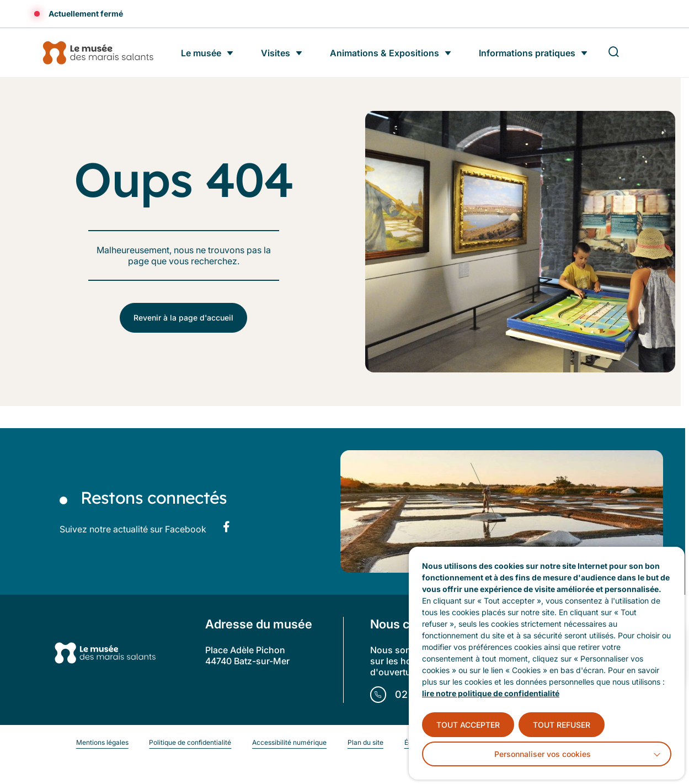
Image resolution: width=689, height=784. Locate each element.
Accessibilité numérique (289, 742)
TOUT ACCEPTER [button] (468, 725)
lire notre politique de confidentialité (491, 693)
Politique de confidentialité (190, 742)
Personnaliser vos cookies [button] (543, 754)
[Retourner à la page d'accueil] (105, 654)
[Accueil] (98, 53)
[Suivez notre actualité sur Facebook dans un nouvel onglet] (226, 527)
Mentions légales (102, 742)
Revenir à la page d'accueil (183, 318)
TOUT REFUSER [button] (562, 725)
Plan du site (365, 742)
